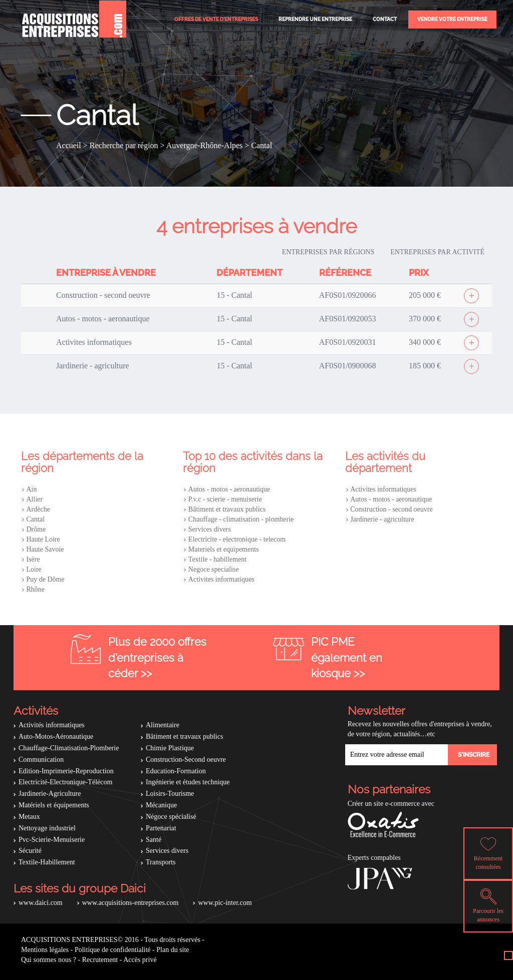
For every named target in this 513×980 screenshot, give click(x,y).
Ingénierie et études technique (188, 782)
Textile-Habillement (47, 862)
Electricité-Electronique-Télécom (65, 782)
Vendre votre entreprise (452, 19)
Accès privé (140, 960)
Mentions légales (45, 950)
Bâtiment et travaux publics (184, 737)
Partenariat (161, 828)
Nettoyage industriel (47, 828)
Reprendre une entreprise (315, 19)
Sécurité (30, 851)
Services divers (167, 851)
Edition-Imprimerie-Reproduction (66, 771)
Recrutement (100, 960)
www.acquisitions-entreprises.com (131, 903)
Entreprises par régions (328, 252)
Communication (41, 760)
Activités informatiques (52, 725)
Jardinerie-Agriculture (50, 794)
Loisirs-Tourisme (170, 794)
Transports (161, 862)
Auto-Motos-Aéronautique (56, 737)
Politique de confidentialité (113, 950)
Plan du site (173, 950)
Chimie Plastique (170, 748)
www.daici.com (41, 903)
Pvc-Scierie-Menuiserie (52, 840)
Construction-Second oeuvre (186, 760)
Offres (216, 19)
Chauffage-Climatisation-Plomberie (69, 748)
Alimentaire (163, 725)
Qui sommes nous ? (49, 960)
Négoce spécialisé (171, 817)
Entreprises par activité (437, 252)
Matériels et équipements (54, 805)
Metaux (29, 817)
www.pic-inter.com (225, 903)
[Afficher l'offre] (471, 296)
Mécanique (161, 805)
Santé (154, 840)
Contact (385, 19)
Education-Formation (176, 771)
